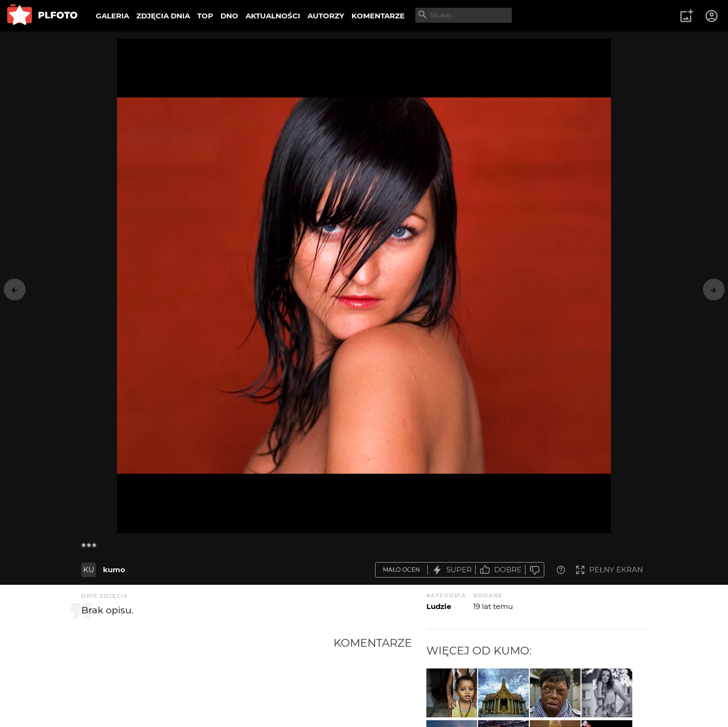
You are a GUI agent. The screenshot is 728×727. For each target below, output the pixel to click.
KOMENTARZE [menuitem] (378, 16)
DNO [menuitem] (229, 16)
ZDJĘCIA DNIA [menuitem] (163, 16)
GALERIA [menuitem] (112, 16)
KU (89, 570)
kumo (114, 570)
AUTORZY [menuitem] (326, 16)
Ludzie (439, 606)
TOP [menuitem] (205, 16)
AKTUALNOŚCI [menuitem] (273, 16)
